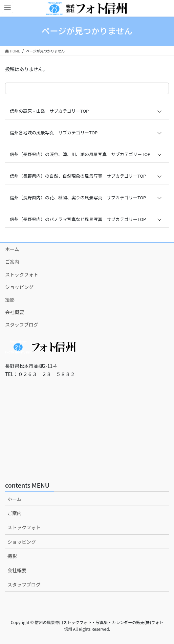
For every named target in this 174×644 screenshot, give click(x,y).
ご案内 (12, 262)
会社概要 (15, 312)
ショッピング (19, 287)
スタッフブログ (22, 325)
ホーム (12, 249)
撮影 (10, 299)
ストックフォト (22, 274)
